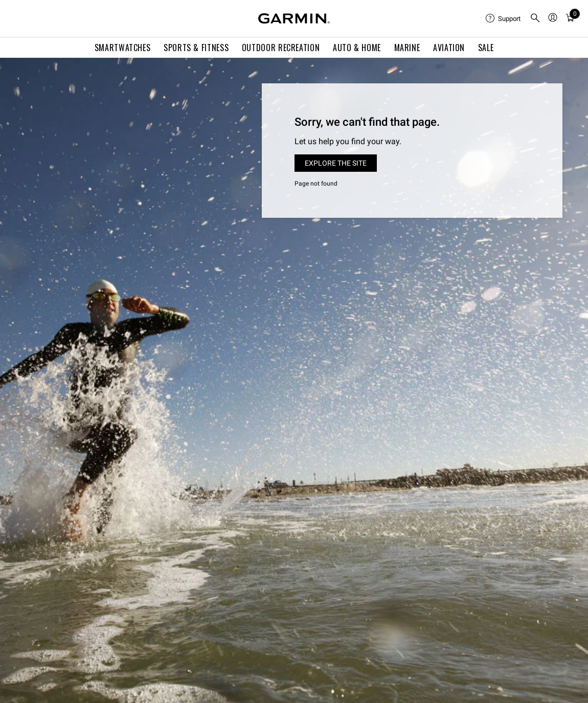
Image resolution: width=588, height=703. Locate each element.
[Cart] (570, 18)
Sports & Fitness (196, 48)
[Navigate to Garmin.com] (294, 18)
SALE (486, 48)
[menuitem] (504, 18)
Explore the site (336, 163)
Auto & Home (357, 48)
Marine (407, 48)
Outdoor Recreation (281, 48)
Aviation (449, 48)
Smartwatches (123, 48)
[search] (535, 19)
